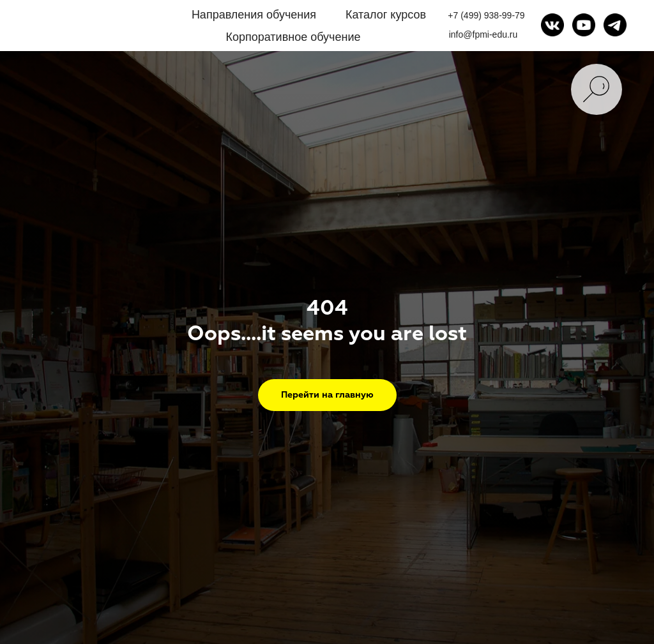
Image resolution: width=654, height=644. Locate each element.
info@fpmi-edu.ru (483, 34)
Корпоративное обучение (293, 37)
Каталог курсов (386, 15)
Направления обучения (254, 15)
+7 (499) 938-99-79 (486, 15)
